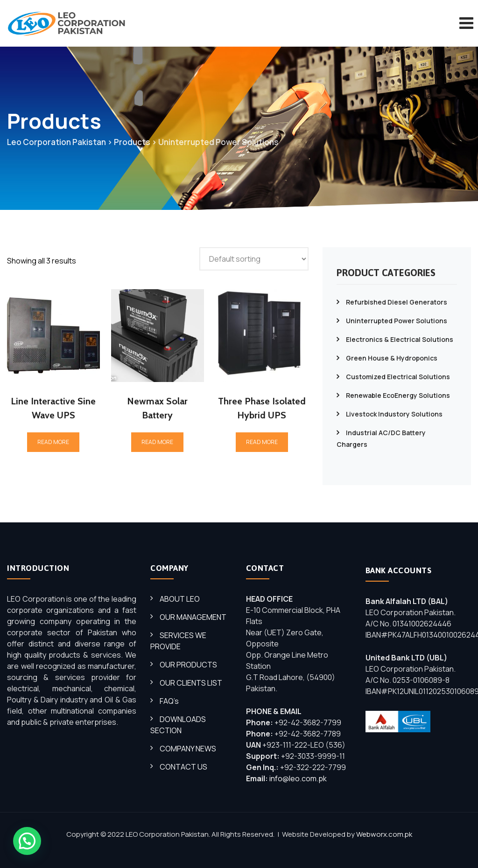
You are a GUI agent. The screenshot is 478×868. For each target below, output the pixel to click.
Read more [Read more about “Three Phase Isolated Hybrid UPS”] (262, 442)
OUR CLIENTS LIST (191, 683)
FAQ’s (169, 701)
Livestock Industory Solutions (394, 414)
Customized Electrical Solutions (398, 377)
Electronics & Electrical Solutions (400, 339)
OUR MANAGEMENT (193, 617)
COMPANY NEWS (188, 749)
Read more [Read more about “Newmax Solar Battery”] (157, 442)
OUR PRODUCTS (188, 665)
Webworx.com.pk (384, 834)
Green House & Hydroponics (392, 358)
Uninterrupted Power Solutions (397, 321)
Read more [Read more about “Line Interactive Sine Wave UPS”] (53, 442)
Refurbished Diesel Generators (397, 302)
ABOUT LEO (180, 599)
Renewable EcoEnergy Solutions (398, 395)
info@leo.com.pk (298, 778)
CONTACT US (183, 767)
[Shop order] (254, 259)
